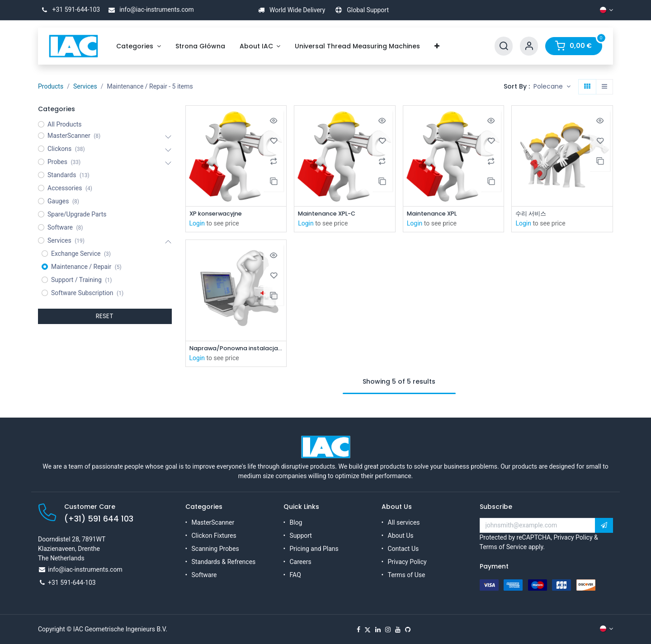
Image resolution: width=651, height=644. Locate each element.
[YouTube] (398, 630)
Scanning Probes (215, 549)
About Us (401, 536)
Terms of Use (407, 575)
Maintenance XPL (434, 214)
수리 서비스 (532, 214)
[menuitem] (139, 46)
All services (404, 522)
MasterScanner (213, 522)
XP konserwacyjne (219, 214)
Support (301, 536)
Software (204, 575)
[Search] (504, 46)
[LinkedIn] (378, 630)
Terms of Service (503, 547)
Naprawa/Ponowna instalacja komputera (236, 350)
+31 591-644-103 (69, 9)
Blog (296, 522)
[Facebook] (359, 630)
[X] (368, 630)
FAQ (295, 575)
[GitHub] (408, 630)
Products (51, 86)
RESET (105, 316)
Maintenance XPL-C (330, 214)
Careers (301, 562)
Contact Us (403, 549)
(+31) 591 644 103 (99, 519)
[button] (552, 87)
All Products (65, 124)
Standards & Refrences (224, 562)
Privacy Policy (407, 562)
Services (85, 86)
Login (197, 224)
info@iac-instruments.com (150, 9)
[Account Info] (529, 46)
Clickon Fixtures (214, 536)
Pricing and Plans (314, 549)
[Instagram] (388, 630)
